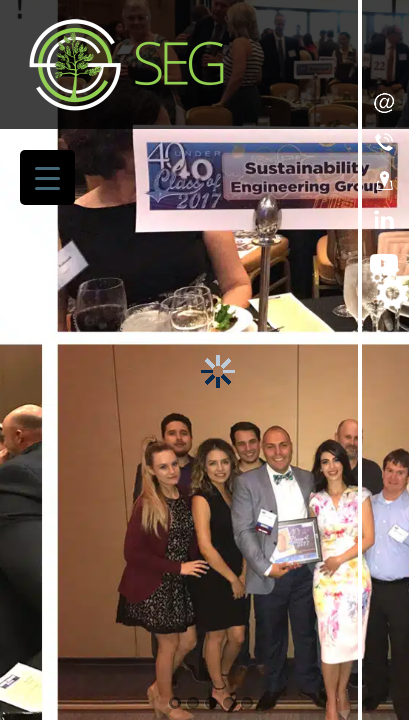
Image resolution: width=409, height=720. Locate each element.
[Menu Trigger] (47, 177)
